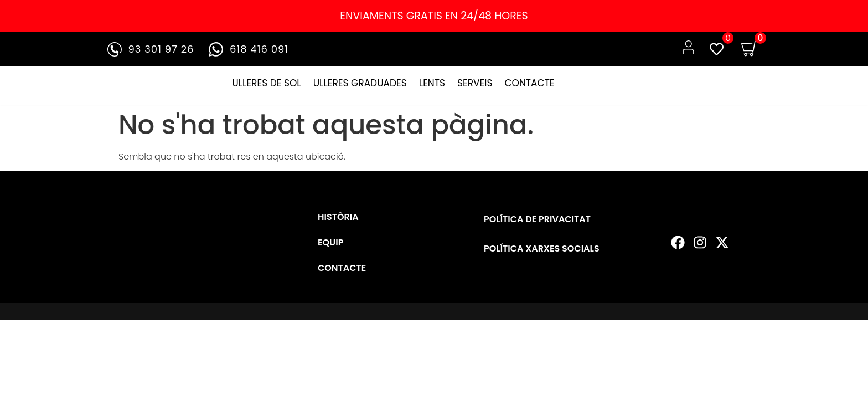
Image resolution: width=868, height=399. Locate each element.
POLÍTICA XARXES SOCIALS (542, 249)
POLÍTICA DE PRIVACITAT (537, 219)
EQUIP (330, 242)
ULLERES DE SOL (266, 83)
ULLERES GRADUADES (360, 83)
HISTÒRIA (338, 217)
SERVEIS (475, 83)
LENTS (432, 83)
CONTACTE (529, 83)
